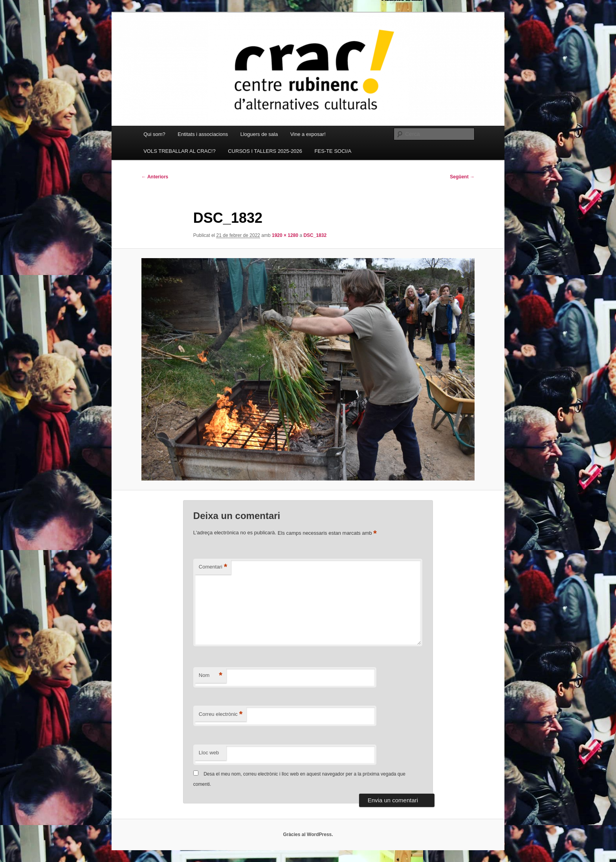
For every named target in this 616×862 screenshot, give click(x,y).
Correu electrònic (221, 714)
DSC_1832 (315, 235)
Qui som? (154, 134)
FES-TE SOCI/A (333, 151)
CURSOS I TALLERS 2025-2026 (265, 151)
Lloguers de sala (259, 134)
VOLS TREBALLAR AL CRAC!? (180, 151)
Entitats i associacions (203, 134)
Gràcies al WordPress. (308, 834)
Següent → (462, 177)
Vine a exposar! (308, 134)
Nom (211, 676)
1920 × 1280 (285, 235)
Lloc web (209, 753)
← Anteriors (155, 177)
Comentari (213, 567)
